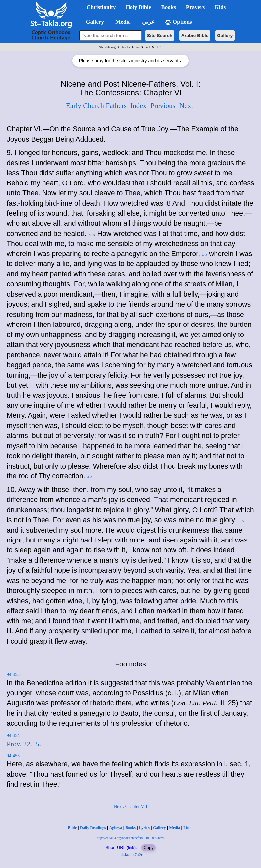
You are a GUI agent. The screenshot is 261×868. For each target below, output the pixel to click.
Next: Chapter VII (130, 806)
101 (159, 47)
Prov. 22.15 (23, 744)
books (126, 47)
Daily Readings (93, 828)
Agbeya (116, 828)
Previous (163, 106)
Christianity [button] (101, 7)
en (138, 47)
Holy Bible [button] (138, 7)
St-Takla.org (107, 47)
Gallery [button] (93, 22)
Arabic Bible (195, 36)
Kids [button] (220, 7)
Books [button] (168, 7)
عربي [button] (148, 22)
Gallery (225, 36)
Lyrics (144, 828)
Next (186, 106)
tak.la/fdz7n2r (131, 855)
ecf (148, 47)
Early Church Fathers (96, 106)
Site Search (160, 36)
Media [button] (122, 22)
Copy (148, 848)
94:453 (13, 674)
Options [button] (178, 22)
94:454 (13, 735)
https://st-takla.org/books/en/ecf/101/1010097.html (130, 838)
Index (139, 106)
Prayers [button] (195, 7)
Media (175, 828)
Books (130, 828)
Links (188, 828)
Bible (72, 828)
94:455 (13, 756)
